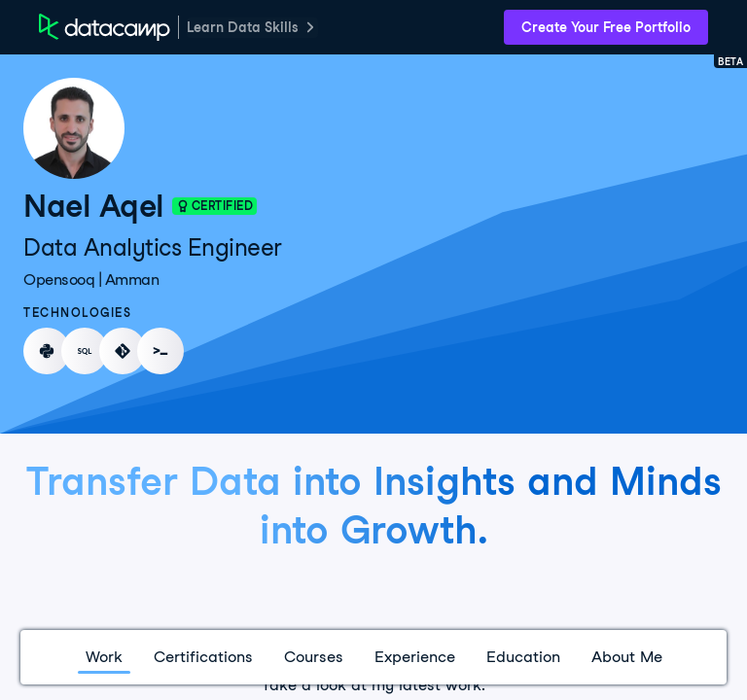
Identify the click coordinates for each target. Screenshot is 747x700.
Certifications (203, 657)
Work (104, 657)
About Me (627, 657)
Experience (415, 657)
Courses (314, 657)
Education (523, 657)
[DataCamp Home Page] (105, 27)
